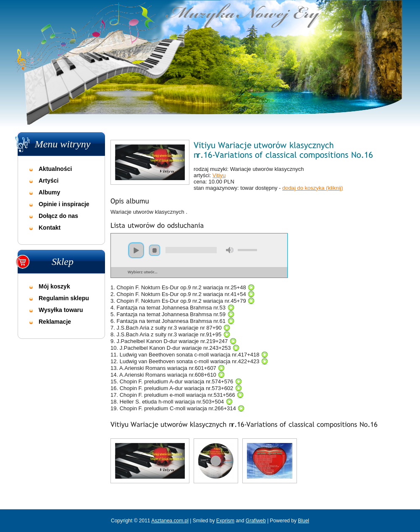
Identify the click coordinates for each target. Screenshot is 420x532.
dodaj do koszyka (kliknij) (313, 188)
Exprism (225, 521)
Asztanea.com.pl (170, 521)
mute (230, 250)
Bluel (303, 521)
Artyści (49, 181)
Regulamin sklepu (64, 298)
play (136, 250)
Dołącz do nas (58, 216)
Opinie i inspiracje (64, 204)
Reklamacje (55, 322)
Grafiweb (256, 521)
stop (155, 250)
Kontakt (50, 228)
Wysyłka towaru (61, 310)
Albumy (49, 192)
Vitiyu (219, 175)
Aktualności (55, 169)
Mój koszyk (54, 286)
